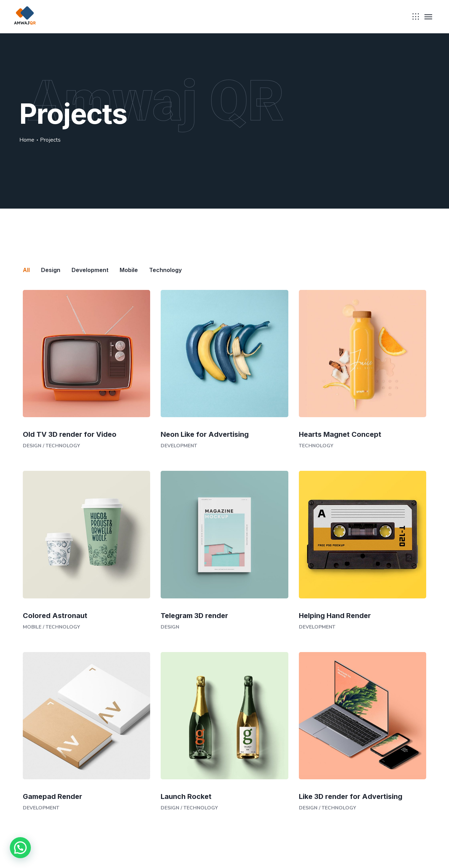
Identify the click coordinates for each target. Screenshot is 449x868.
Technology (63, 446)
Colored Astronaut (55, 616)
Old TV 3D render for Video (70, 434)
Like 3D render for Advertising (351, 796)
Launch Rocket (186, 796)
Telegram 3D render (194, 616)
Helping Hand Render (335, 616)
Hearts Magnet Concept (340, 434)
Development (179, 446)
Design (32, 446)
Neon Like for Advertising (205, 434)
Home (27, 140)
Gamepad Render (52, 796)
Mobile (32, 627)
